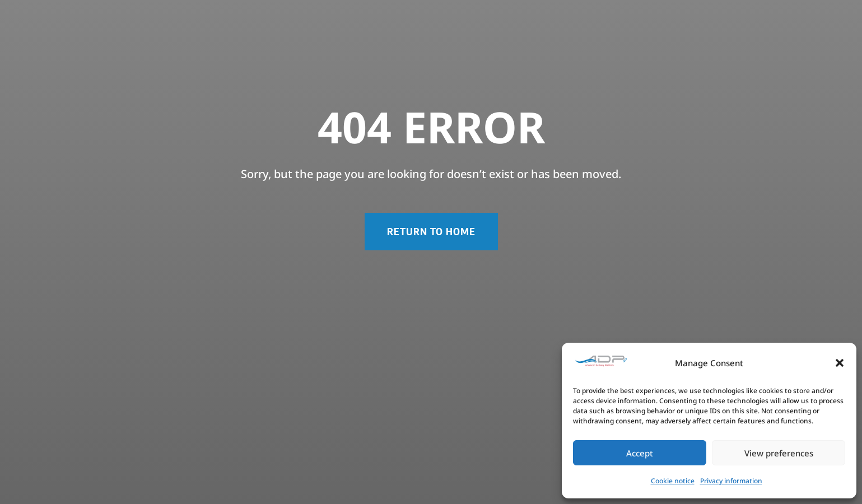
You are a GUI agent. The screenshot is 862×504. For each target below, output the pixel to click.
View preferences (779, 453)
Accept (640, 453)
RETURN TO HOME (431, 231)
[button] (840, 363)
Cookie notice (673, 481)
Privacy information (731, 481)
